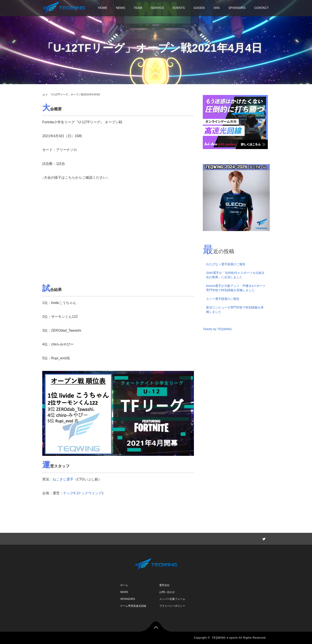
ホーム (124, 585)
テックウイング (90, 493)
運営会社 (164, 585)
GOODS (199, 8)
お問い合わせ (167, 592)
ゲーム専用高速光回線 (133, 606)
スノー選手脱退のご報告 (223, 299)
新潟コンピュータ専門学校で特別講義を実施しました (235, 310)
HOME (103, 8)
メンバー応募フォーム (172, 599)
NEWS (120, 8)
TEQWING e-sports (225, 638)
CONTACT (261, 8)
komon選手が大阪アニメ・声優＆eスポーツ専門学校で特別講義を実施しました (236, 288)
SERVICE (157, 8)
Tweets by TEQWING (217, 329)
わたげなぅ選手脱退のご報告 (226, 264)
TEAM (138, 8)
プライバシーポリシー (172, 606)
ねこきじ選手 (63, 479)
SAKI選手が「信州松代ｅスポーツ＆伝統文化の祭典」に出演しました (235, 275)
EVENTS (179, 8)
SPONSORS (237, 8)
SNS (217, 8)
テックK (69, 493)
